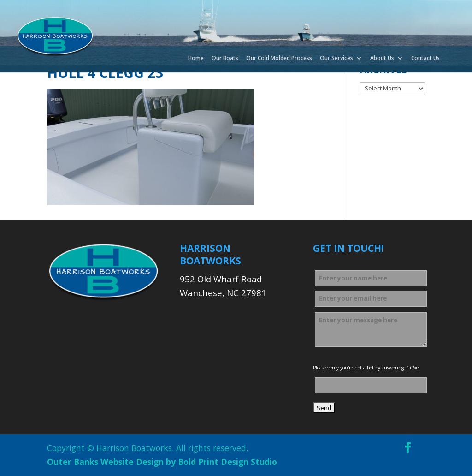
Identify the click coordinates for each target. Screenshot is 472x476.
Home (196, 59)
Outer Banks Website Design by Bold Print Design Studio (162, 462)
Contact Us (425, 59)
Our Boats (225, 59)
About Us (382, 59)
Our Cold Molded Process (279, 59)
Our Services (336, 59)
